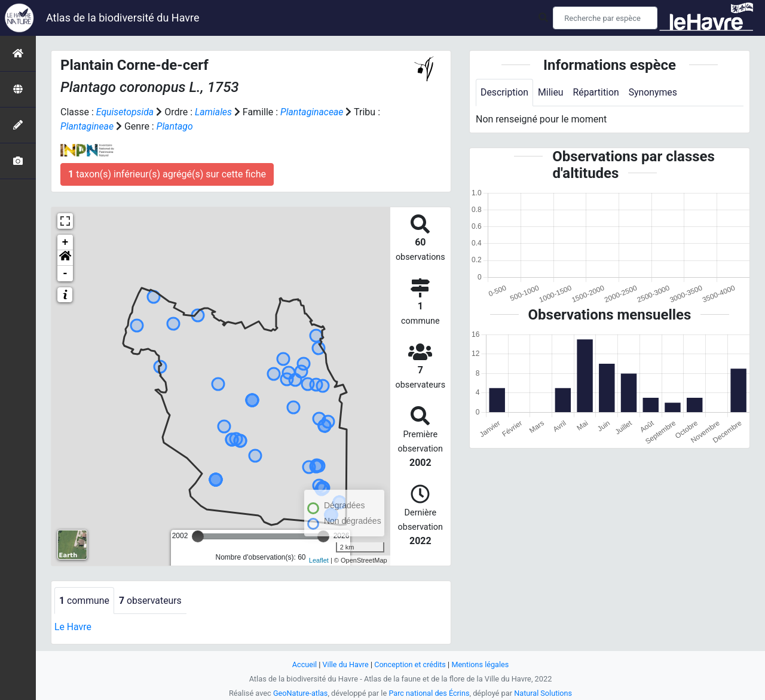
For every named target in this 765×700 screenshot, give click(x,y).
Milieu (551, 92)
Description (505, 92)
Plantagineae (87, 126)
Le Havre (73, 627)
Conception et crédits (410, 664)
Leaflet (319, 560)
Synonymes (654, 92)
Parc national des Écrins (429, 693)
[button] (65, 258)
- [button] (65, 274)
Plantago (176, 126)
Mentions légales (481, 664)
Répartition (597, 92)
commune (85, 601)
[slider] (198, 536)
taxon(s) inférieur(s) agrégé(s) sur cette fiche (167, 174)
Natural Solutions (544, 693)
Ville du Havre (345, 664)
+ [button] (65, 242)
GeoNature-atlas (300, 693)
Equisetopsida (126, 112)
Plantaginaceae (313, 112)
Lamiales (214, 112)
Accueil (304, 664)
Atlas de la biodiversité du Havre (123, 18)
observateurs (151, 601)
